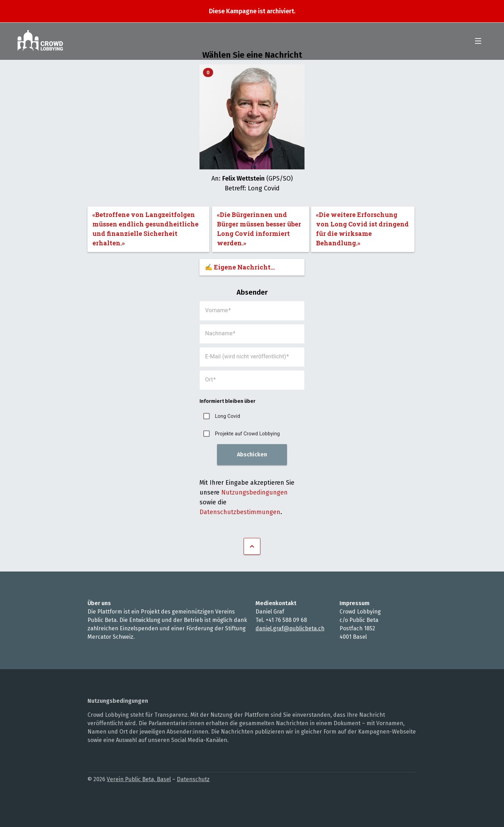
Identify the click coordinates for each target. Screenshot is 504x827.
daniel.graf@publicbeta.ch (290, 628)
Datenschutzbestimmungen (240, 512)
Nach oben (252, 546)
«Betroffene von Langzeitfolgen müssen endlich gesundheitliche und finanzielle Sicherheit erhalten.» (145, 229)
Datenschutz (193, 779)
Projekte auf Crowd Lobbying (247, 434)
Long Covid (227, 416)
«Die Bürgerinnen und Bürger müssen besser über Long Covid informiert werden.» (259, 229)
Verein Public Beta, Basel (139, 779)
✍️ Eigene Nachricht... (240, 267)
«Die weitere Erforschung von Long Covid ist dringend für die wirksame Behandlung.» (362, 229)
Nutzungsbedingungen (254, 492)
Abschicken (252, 454)
